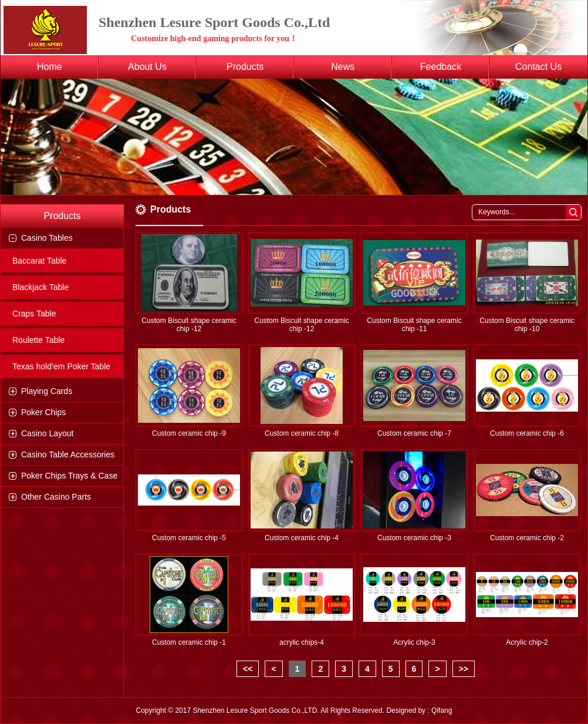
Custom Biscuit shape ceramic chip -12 (189, 325)
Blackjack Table (40, 287)
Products (245, 67)
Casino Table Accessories (68, 454)
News (343, 67)
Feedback (441, 67)
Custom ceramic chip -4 (302, 538)
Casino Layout (48, 433)
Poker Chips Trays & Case (69, 476)
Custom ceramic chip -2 (527, 538)
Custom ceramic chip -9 (189, 433)
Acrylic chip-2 (527, 642)
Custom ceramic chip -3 (414, 538)
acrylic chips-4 (302, 642)
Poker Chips (43, 412)
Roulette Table (38, 340)
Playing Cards (47, 391)
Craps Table (34, 314)
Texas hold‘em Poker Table (61, 366)
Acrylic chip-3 (414, 642)
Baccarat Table (39, 261)
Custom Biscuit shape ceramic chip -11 (414, 325)
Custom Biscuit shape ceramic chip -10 (527, 325)
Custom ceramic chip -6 (527, 433)
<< (248, 669)
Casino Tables (47, 238)
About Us (147, 67)
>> (464, 669)
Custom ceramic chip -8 (302, 433)
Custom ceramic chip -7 (414, 433)
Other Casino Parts (56, 497)
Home (50, 67)
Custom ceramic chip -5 (189, 538)
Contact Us (538, 67)
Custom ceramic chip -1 (189, 642)
